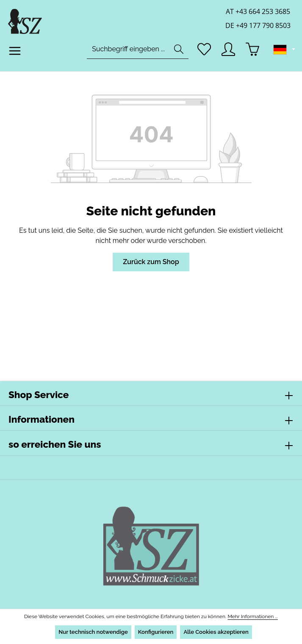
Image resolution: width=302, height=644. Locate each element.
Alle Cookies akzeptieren (216, 632)
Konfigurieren (155, 632)
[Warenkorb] (253, 52)
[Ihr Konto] (228, 52)
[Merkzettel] (203, 52)
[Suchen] (177, 52)
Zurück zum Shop (151, 262)
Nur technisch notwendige (92, 632)
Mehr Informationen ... (249, 616)
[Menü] (15, 54)
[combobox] (127, 52)
